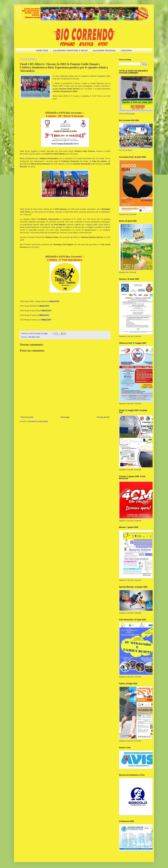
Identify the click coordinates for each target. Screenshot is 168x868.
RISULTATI (44, 306)
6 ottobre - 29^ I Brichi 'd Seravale (65, 116)
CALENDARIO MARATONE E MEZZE (70, 51)
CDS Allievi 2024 (34, 337)
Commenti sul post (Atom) (38, 421)
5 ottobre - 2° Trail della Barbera (65, 260)
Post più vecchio (103, 417)
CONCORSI (126, 51)
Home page (65, 417)
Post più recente (27, 417)
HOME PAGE (42, 51)
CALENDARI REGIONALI (104, 51)
